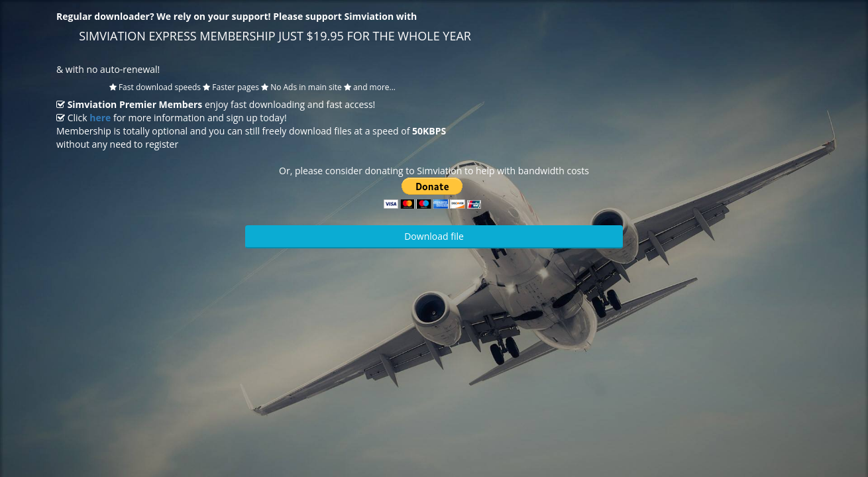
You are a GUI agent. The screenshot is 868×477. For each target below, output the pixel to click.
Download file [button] (434, 236)
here (100, 118)
